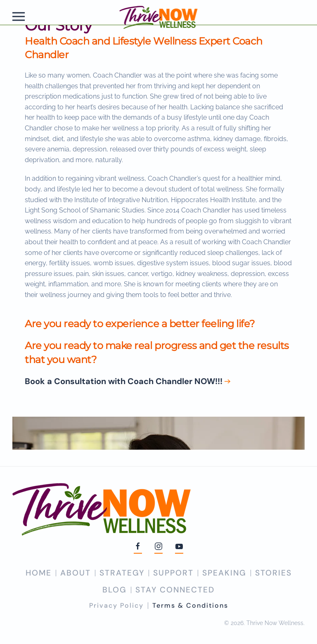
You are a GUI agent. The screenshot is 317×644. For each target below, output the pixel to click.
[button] (19, 17)
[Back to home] (159, 17)
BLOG (115, 590)
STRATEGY (122, 573)
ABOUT (76, 573)
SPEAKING (224, 573)
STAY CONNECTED (175, 590)
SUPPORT (173, 573)
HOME (39, 573)
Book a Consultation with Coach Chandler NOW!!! (124, 381)
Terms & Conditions (190, 605)
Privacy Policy (116, 605)
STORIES (273, 573)
